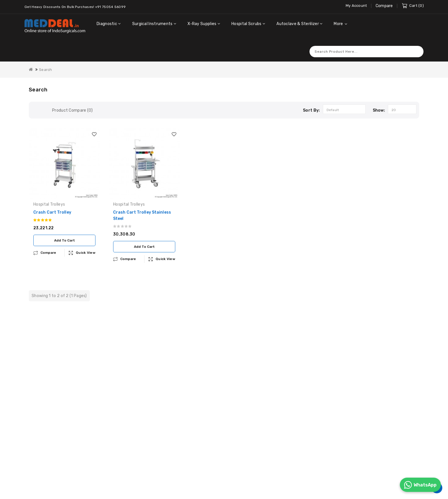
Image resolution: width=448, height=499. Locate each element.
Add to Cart (65, 233)
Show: (379, 103)
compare (48, 245)
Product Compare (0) (73, 103)
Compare (384, 6)
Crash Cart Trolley (52, 205)
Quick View (86, 245)
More (338, 24)
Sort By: (311, 103)
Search (416, 44)
